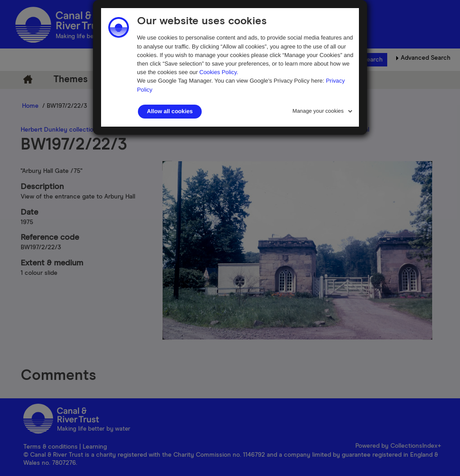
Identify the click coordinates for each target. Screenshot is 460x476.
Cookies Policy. (219, 72)
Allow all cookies (170, 111)
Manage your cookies (318, 111)
